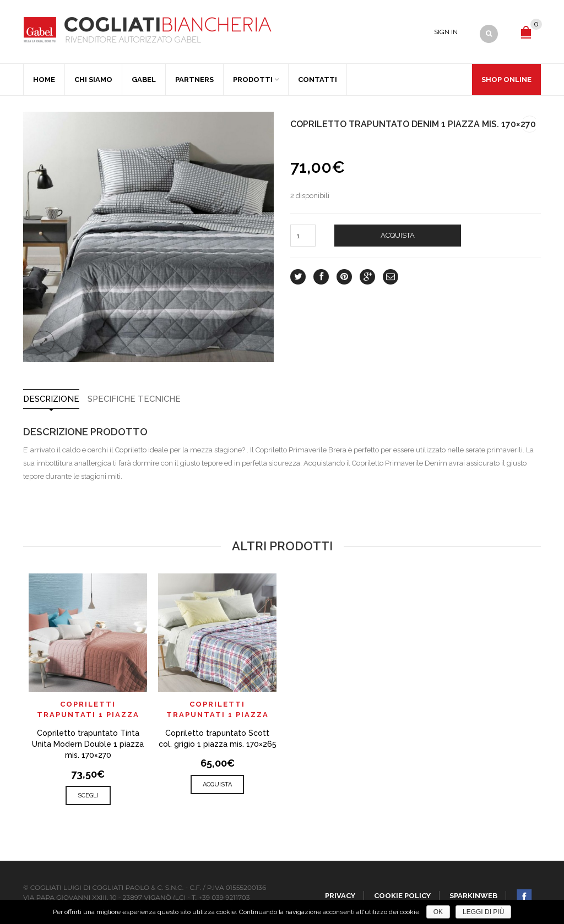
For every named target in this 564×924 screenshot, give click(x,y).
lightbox (44, 342)
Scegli (88, 795)
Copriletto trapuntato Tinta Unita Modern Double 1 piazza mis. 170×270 (88, 744)
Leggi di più (483, 912)
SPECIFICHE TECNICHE (134, 399)
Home (44, 80)
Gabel (144, 80)
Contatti (318, 80)
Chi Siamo (93, 80)
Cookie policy (402, 896)
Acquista (398, 235)
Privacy (340, 896)
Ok (438, 912)
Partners (194, 80)
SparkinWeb (473, 896)
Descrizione (51, 399)
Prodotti (253, 80)
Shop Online (506, 80)
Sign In (446, 32)
